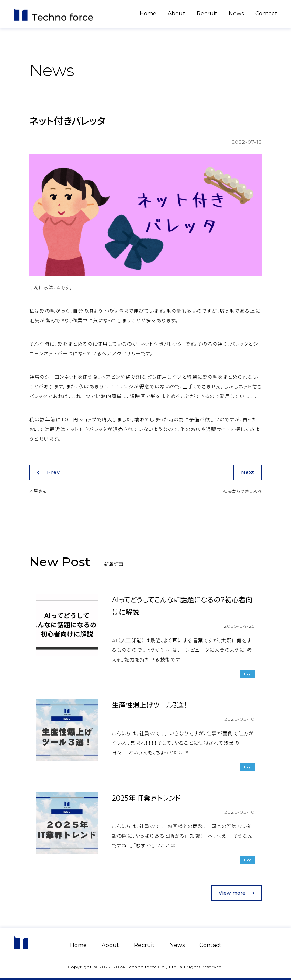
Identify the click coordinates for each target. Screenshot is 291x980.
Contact (266, 14)
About (176, 14)
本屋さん (38, 491)
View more (237, 893)
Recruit (207, 14)
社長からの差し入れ (243, 491)
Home (148, 14)
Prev (48, 472)
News (236, 14)
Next (248, 472)
